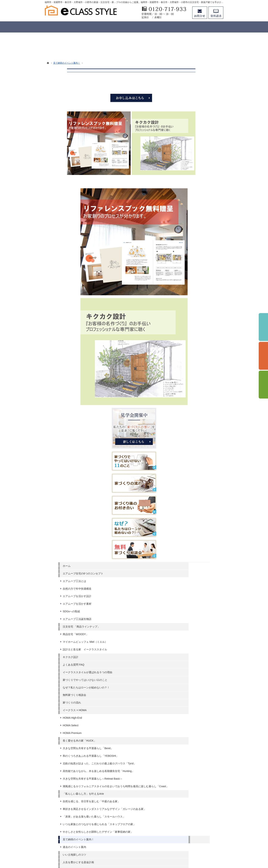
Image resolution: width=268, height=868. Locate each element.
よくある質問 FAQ (194, 430)
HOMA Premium (193, 508)
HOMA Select (191, 500)
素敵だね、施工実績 (195, 698)
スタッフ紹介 (191, 751)
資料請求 (188, 759)
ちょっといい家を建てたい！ (200, 690)
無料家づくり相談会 (195, 470)
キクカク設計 (191, 422)
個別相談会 (263, 356)
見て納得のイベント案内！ (199, 660)
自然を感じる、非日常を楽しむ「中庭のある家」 (201, 604)
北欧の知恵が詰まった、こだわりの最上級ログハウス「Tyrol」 (202, 547)
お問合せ (200, 13)
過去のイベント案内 (195, 668)
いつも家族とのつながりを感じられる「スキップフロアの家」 (201, 640)
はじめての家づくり (195, 713)
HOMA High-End (193, 493)
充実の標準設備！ (194, 706)
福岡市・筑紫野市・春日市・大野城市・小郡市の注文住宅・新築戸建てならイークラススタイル (127, 851)
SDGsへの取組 (192, 370)
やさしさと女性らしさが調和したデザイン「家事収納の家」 (201, 651)
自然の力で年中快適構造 (197, 347)
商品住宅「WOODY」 (196, 393)
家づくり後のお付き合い (197, 728)
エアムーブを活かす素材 (197, 363)
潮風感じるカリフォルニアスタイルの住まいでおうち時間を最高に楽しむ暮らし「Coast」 (201, 581)
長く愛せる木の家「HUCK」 (200, 516)
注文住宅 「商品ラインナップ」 (202, 385)
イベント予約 (263, 327)
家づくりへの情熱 (194, 744)
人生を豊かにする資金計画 (199, 683)
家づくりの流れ (192, 478)
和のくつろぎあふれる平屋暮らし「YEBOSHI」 (201, 536)
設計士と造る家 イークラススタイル (201, 413)
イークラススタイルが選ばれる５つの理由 (201, 439)
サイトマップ (191, 789)
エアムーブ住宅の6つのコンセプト (202, 331)
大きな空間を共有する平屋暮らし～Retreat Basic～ (201, 568)
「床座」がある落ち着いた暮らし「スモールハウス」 (201, 629)
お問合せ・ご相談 (194, 766)
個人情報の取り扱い (195, 781)
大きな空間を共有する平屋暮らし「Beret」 (201, 525)
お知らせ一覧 (191, 774)
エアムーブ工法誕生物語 (197, 378)
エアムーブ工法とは (195, 340)
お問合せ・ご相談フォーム (201, 830)
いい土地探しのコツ (195, 675)
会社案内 (188, 736)
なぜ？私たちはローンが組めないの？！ (201, 461)
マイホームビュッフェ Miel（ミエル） (202, 402)
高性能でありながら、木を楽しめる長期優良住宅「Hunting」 (201, 557)
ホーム (187, 321)
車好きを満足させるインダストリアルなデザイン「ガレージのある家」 (201, 616)
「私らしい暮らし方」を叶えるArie (201, 593)
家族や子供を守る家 (195, 721)
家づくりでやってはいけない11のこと (202, 450)
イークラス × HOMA (195, 485)
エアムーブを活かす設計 (197, 355)
